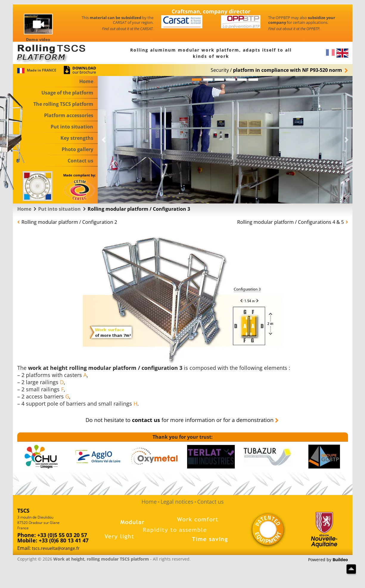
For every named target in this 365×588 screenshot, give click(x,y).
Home (149, 502)
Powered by (328, 560)
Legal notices (177, 502)
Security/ (276, 70)
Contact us (211, 502)
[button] (104, 140)
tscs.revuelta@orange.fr (56, 548)
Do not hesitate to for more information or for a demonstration (180, 420)
